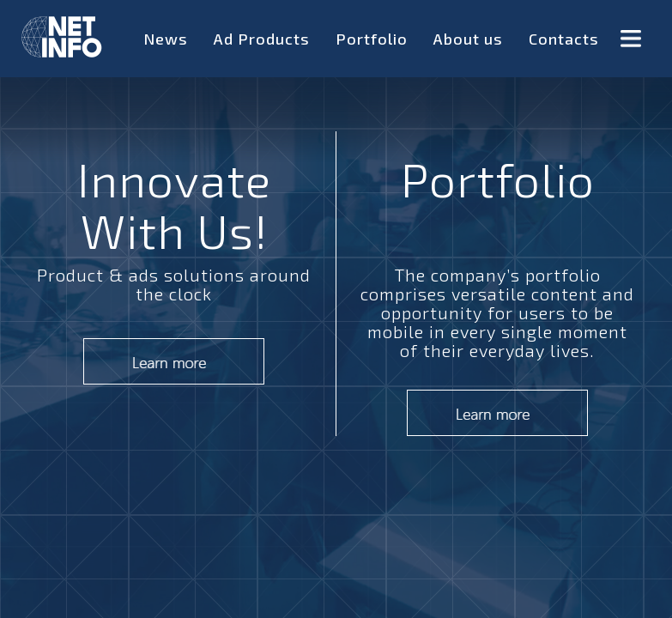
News (166, 39)
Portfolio (372, 39)
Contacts (564, 39)
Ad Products (262, 39)
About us (468, 39)
